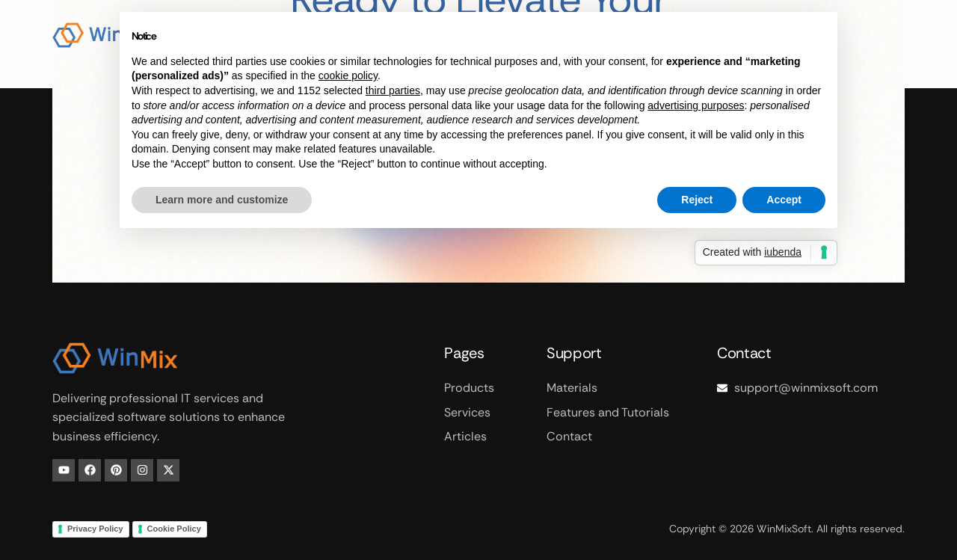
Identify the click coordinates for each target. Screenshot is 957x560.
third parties (393, 90)
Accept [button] (784, 200)
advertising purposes (696, 105)
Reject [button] (697, 200)
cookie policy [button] (348, 76)
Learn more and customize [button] (222, 200)
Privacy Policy (95, 529)
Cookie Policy (174, 529)
